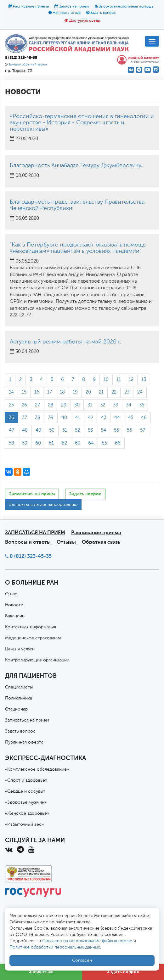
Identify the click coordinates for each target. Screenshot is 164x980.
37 (25, 418)
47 (11, 430)
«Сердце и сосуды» (25, 791)
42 (90, 418)
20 (88, 392)
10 (106, 380)
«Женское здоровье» (27, 813)
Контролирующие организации (37, 660)
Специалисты (19, 687)
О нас (11, 594)
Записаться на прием (32, 494)
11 (119, 380)
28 (51, 405)
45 (130, 418)
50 (52, 430)
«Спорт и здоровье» (26, 780)
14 (11, 392)
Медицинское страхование (33, 638)
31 (90, 405)
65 (104, 443)
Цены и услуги (20, 649)
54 (103, 430)
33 (116, 405)
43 (104, 418)
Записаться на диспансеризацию (43, 505)
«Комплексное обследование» (37, 769)
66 (118, 443)
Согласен (82, 960)
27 (37, 405)
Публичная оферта (24, 742)
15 (24, 392)
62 (64, 443)
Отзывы (66, 542)
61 (51, 443)
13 (144, 380)
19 (75, 392)
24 (140, 392)
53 (90, 430)
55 (116, 430)
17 (50, 392)
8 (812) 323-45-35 (31, 556)
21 (101, 392)
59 (25, 443)
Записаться (41, 972)
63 (78, 443)
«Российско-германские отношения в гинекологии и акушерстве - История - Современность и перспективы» (82, 123)
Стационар (16, 709)
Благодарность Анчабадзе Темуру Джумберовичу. (76, 166)
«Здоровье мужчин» (26, 802)
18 (62, 392)
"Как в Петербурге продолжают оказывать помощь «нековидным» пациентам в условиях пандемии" (78, 248)
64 (91, 443)
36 (11, 418)
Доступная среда (85, 21)
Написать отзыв (67, 13)
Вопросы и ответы (28, 542)
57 (143, 430)
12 (131, 380)
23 (127, 392)
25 (11, 405)
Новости (14, 605)
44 (117, 418)
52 (77, 430)
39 (51, 418)
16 (37, 392)
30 (77, 405)
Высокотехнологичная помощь (126, 7)
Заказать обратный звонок (28, 65)
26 (24, 405)
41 (77, 418)
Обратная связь (101, 542)
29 (64, 405)
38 (38, 418)
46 (144, 418)
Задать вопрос (103, 13)
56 (130, 430)
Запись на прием (74, 7)
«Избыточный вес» (24, 824)
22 (114, 392)
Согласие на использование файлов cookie (87, 941)
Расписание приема (31, 7)
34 (129, 405)
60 (38, 443)
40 (64, 418)
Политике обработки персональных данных (55, 947)
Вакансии (15, 616)
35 (142, 405)
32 (103, 405)
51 (65, 430)
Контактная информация (31, 627)
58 (11, 443)
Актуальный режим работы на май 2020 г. (65, 342)
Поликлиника (19, 698)
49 (38, 430)
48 (25, 430)
